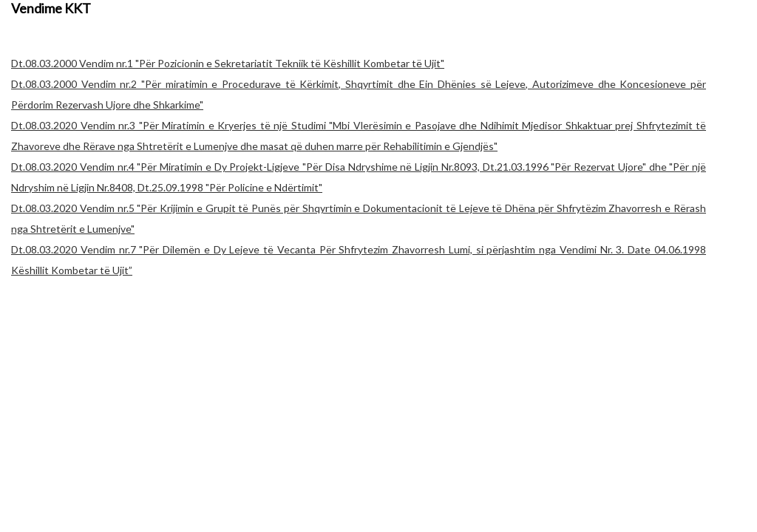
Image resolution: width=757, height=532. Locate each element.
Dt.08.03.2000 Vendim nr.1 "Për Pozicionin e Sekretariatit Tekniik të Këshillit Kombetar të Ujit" (228, 63)
